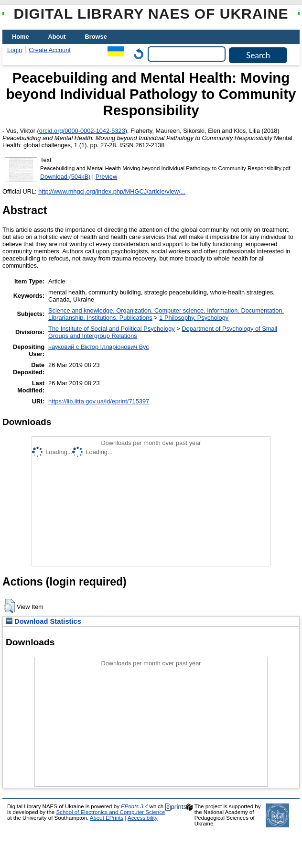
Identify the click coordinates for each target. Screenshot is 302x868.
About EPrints (107, 818)
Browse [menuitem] (96, 37)
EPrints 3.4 (134, 806)
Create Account (50, 50)
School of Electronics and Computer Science (110, 812)
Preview (107, 177)
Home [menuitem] (21, 37)
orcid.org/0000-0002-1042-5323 (82, 131)
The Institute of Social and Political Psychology (112, 329)
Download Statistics (43, 621)
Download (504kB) (65, 177)
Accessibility (143, 818)
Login (15, 50)
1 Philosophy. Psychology (194, 318)
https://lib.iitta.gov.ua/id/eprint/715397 (99, 401)
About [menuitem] (57, 37)
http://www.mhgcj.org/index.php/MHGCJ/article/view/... (112, 191)
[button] (9, 606)
